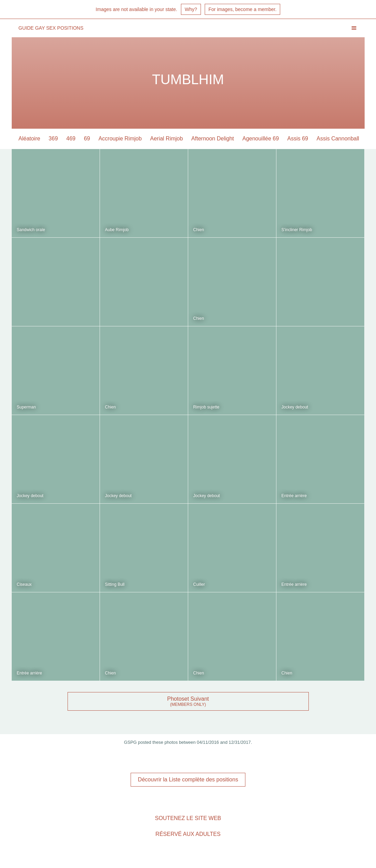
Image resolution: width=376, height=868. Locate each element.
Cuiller (199, 584)
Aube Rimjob (117, 230)
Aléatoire (29, 139)
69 (87, 139)
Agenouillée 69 (261, 139)
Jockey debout (295, 407)
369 (53, 139)
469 (71, 139)
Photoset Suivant (188, 699)
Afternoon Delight (213, 139)
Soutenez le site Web (188, 818)
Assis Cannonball (338, 139)
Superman (26, 407)
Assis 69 (298, 139)
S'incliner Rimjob (297, 230)
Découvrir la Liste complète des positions (188, 780)
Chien (199, 230)
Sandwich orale (31, 230)
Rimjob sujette (206, 407)
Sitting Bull (115, 584)
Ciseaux (24, 584)
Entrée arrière (294, 496)
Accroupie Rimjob (120, 139)
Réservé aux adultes (188, 834)
